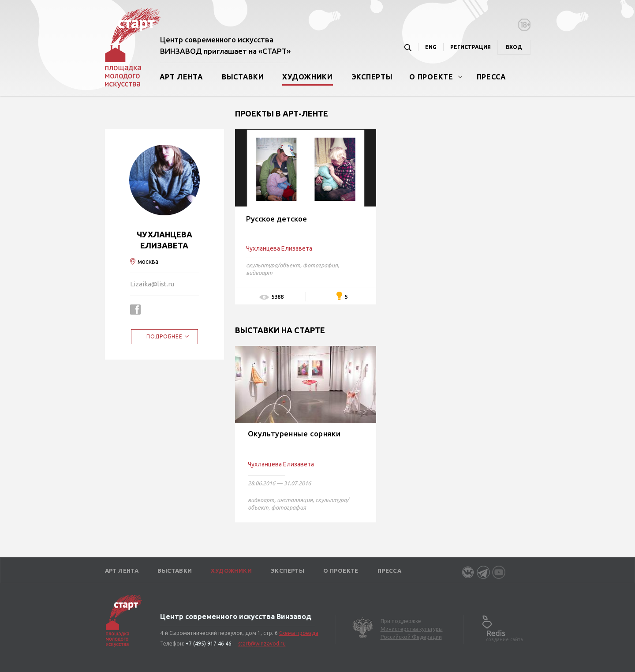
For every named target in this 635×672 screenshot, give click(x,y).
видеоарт (259, 273)
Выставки (243, 77)
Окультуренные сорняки (294, 434)
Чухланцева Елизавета (281, 464)
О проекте (431, 77)
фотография (320, 265)
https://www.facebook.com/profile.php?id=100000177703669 (135, 310)
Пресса (491, 77)
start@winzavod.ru (262, 644)
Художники (307, 77)
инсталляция (295, 500)
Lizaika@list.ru (152, 284)
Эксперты (372, 77)
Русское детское (276, 219)
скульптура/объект (273, 265)
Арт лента (181, 77)
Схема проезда (299, 633)
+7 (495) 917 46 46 (209, 644)
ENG (431, 47)
